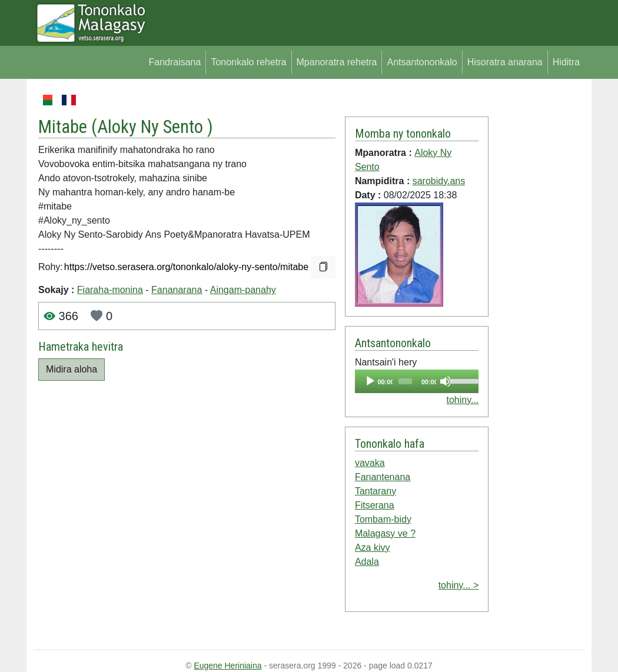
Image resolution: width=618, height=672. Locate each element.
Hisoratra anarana (505, 62)
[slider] (405, 381)
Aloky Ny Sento (152, 127)
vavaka (370, 463)
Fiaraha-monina (110, 290)
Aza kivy (373, 548)
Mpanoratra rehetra (337, 62)
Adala (367, 562)
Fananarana (177, 290)
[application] (417, 381)
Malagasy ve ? (385, 533)
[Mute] (446, 381)
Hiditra (566, 62)
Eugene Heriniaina (227, 666)
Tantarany (376, 491)
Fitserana (375, 505)
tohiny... (462, 400)
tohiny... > (459, 585)
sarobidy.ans (439, 181)
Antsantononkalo (422, 62)
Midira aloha (72, 369)
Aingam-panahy (243, 290)
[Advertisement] (536, 270)
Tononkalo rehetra (248, 62)
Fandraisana (175, 62)
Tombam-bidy (383, 519)
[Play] (370, 381)
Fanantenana (383, 477)
